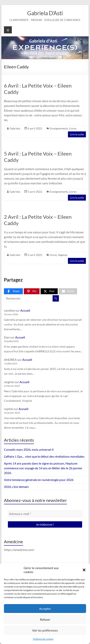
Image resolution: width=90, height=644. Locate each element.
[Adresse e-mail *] (45, 514)
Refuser (45, 619)
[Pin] (32, 291)
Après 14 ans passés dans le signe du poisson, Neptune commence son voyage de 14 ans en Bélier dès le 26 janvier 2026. (43, 468)
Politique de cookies (43, 639)
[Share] (13, 291)
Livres (73, 128)
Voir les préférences (45, 630)
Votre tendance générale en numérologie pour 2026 (39, 480)
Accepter (45, 609)
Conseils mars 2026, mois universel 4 (29, 449)
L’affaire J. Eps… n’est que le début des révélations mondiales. (44, 456)
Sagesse (63, 255)
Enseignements (59, 128)
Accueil (25, 310)
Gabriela (15, 128)
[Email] (68, 291)
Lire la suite (77, 134)
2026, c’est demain (16, 487)
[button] (84, 570)
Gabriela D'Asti (45, 13)
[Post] (49, 291)
